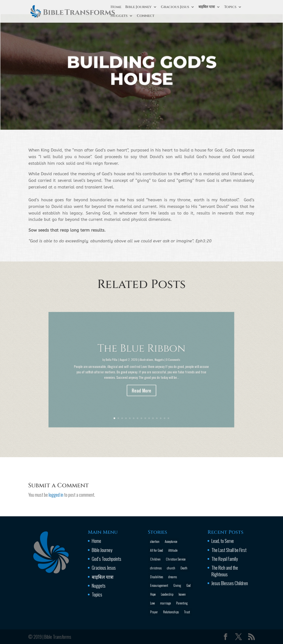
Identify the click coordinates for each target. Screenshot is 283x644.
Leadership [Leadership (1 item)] (167, 594)
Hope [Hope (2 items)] (153, 594)
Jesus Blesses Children (230, 583)
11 (149, 402)
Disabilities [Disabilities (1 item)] (157, 577)
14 (157, 402)
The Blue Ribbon (141, 356)
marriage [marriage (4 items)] (165, 603)
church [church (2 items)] (171, 568)
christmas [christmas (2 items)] (156, 568)
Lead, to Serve (223, 541)
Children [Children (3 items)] (155, 559)
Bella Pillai (122, 363)
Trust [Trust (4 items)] (187, 612)
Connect (146, 16)
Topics (230, 7)
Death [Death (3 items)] (184, 568)
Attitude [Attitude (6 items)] (173, 550)
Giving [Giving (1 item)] (177, 585)
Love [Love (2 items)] (152, 603)
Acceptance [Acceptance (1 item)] (171, 541)
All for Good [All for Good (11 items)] (157, 550)
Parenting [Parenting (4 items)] (182, 603)
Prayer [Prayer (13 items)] (154, 612)
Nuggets (119, 16)
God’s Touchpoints (107, 559)
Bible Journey (138, 7)
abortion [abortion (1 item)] (155, 541)
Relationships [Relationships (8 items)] (171, 612)
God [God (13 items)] (188, 585)
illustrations (145, 363)
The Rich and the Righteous (225, 571)
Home (116, 7)
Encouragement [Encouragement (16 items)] (159, 585)
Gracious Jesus (175, 7)
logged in (56, 495)
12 (152, 402)
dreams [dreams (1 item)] (173, 577)
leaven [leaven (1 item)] (182, 594)
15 (159, 402)
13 (154, 402)
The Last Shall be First (229, 550)
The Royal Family (225, 559)
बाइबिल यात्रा (207, 7)
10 (146, 402)
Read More (142, 383)
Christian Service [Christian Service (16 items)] (176, 559)
